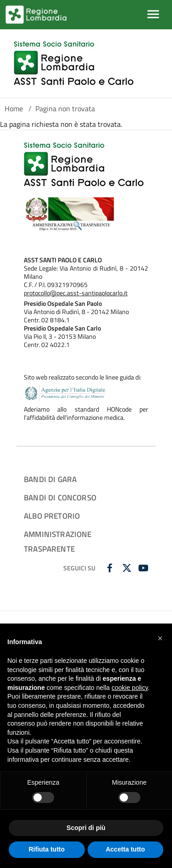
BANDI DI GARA (50, 479)
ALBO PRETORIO (52, 516)
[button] (160, 638)
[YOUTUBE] (144, 569)
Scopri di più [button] (86, 828)
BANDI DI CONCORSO (60, 497)
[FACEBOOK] (111, 569)
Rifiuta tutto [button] (47, 849)
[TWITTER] (128, 569)
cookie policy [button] (130, 688)
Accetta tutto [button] (125, 849)
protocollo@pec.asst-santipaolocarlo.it (76, 293)
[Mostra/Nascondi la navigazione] (153, 14)
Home (14, 108)
